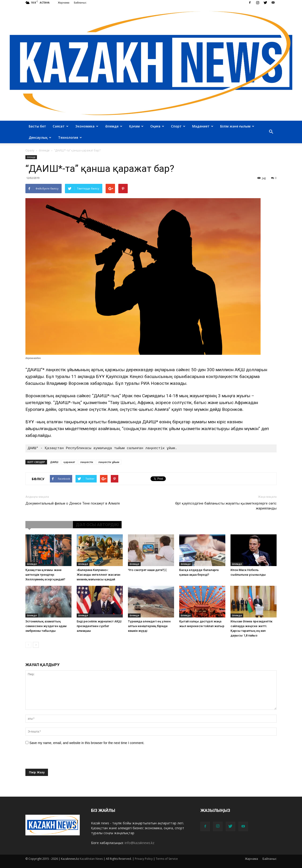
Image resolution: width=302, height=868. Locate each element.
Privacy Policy (144, 859)
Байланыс (80, 2)
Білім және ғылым (237, 126)
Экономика (87, 126)
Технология (70, 137)
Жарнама (64, 2)
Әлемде (114, 126)
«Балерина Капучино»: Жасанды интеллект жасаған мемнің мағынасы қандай (98, 575)
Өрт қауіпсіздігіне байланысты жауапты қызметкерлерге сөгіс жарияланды (226, 506)
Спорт (178, 126)
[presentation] (61, 760)
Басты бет (37, 126)
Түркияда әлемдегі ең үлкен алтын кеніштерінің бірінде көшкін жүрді (149, 626)
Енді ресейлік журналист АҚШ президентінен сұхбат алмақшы (99, 626)
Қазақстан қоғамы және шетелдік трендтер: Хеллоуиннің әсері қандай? (45, 575)
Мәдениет (203, 126)
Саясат (61, 126)
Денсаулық (40, 137)
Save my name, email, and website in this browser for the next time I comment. (87, 743)
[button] (271, 132)
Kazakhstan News (91, 859)
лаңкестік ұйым (109, 462)
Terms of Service (167, 859)
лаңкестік (87, 462)
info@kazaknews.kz (139, 843)
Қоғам (136, 126)
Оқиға (157, 126)
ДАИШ (54, 462)
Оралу (30, 150)
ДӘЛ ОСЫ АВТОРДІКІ (97, 525)
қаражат (69, 462)
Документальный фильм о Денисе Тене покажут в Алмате (73, 503)
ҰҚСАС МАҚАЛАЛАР (49, 525)
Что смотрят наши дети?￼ (147, 570)
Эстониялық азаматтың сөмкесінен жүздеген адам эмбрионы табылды (46, 626)
